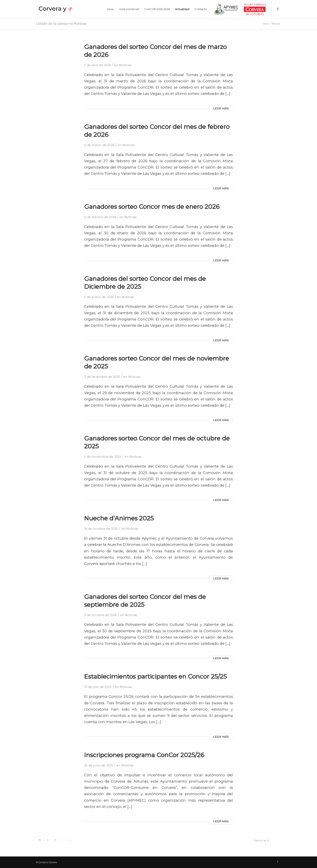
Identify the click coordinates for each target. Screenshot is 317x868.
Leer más (221, 108)
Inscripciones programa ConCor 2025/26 (144, 755)
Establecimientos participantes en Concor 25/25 (155, 676)
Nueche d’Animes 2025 (119, 518)
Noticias (125, 65)
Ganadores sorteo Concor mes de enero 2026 (152, 207)
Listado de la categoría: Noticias (61, 24)
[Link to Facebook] (278, 9)
